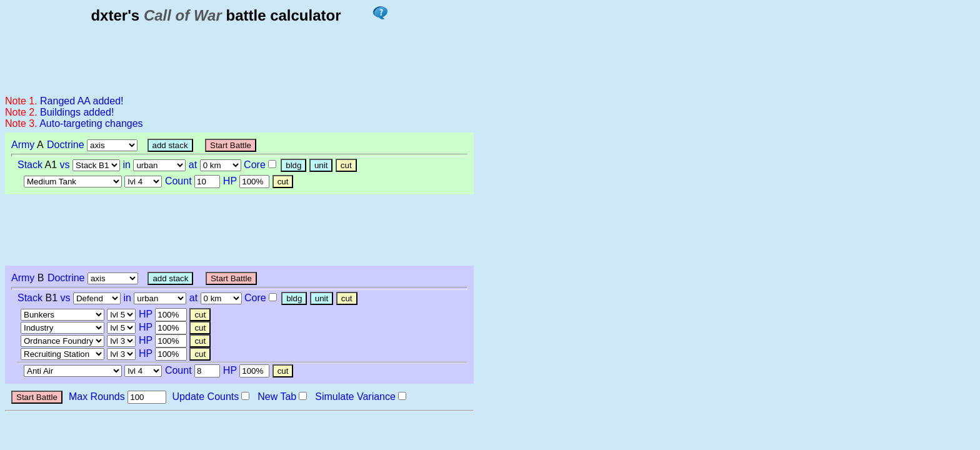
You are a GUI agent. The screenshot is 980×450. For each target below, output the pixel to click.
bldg (293, 165)
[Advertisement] (239, 59)
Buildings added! (77, 112)
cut (346, 165)
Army (23, 145)
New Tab (277, 397)
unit (321, 165)
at (193, 165)
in (127, 165)
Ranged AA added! (82, 101)
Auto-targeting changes (91, 123)
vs (65, 165)
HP (230, 181)
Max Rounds (97, 397)
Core (255, 165)
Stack (30, 165)
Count (178, 181)
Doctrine (66, 145)
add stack (170, 145)
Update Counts (206, 397)
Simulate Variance (355, 397)
